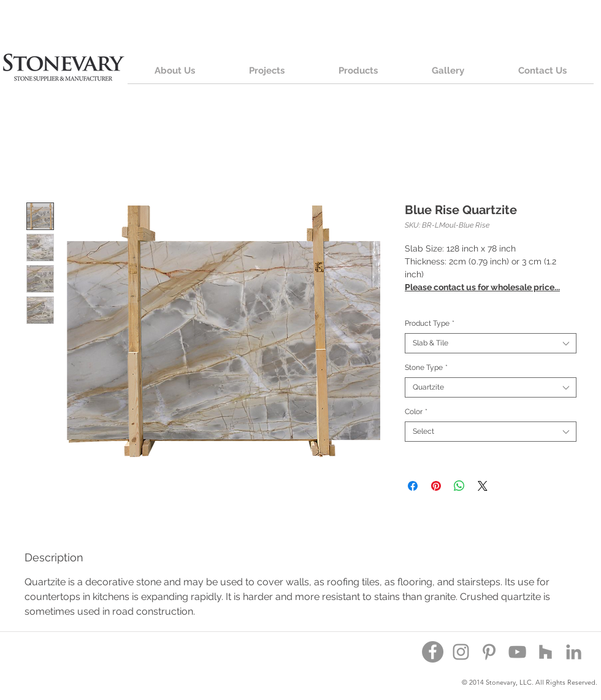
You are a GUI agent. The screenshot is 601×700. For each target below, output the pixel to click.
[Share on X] (483, 486)
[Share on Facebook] (413, 486)
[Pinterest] (489, 652)
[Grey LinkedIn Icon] (574, 652)
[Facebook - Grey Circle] (433, 652)
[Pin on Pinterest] (436, 486)
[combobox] (491, 343)
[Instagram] (461, 652)
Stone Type (426, 367)
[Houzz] (545, 652)
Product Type (430, 323)
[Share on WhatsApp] (459, 486)
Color (416, 412)
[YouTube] (517, 652)
